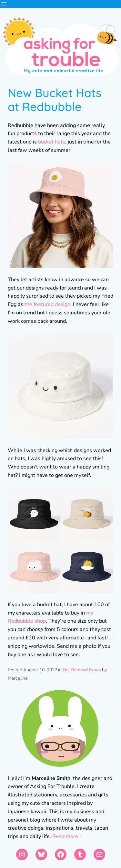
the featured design (47, 304)
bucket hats (52, 142)
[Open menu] (4, 4)
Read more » (67, 836)
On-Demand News (82, 670)
